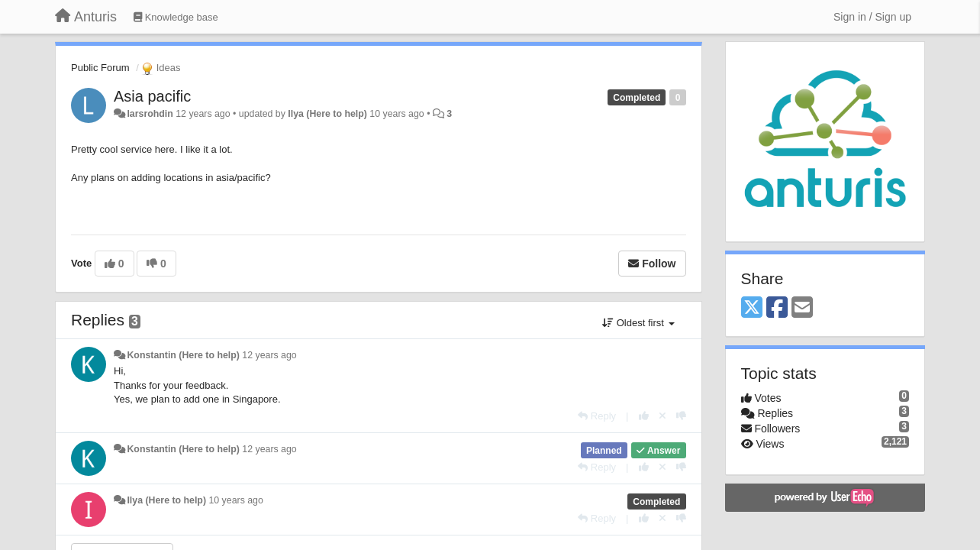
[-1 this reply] (681, 416)
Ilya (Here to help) (327, 114)
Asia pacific (152, 96)
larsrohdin (150, 114)
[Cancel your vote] (662, 416)
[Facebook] (777, 308)
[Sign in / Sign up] (872, 17)
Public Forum (100, 68)
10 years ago (235, 500)
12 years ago (269, 355)
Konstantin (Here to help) (183, 355)
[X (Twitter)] (752, 308)
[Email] (802, 308)
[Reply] (597, 416)
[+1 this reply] (644, 416)
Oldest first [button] (638, 323)
